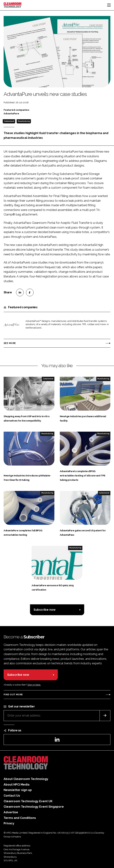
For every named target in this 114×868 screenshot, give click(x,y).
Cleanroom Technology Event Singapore (34, 807)
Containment (9, 121)
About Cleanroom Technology (26, 779)
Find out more (13, 695)
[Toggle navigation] (109, 5)
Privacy (9, 823)
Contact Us (12, 796)
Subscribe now (45, 610)
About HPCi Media (17, 785)
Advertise (11, 812)
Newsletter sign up (18, 790)
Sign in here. (34, 685)
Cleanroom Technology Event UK (28, 801)
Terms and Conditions (20, 818)
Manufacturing (24, 121)
